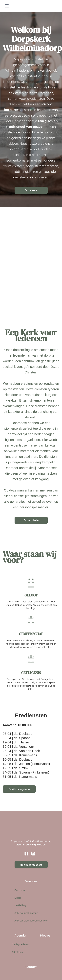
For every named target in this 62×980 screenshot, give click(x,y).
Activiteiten (17, 952)
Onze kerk (31, 190)
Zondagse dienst (20, 944)
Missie (18, 898)
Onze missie (31, 520)
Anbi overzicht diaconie (26, 913)
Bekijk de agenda (19, 789)
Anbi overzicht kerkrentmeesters (31, 921)
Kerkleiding (20, 905)
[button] (6, 6)
